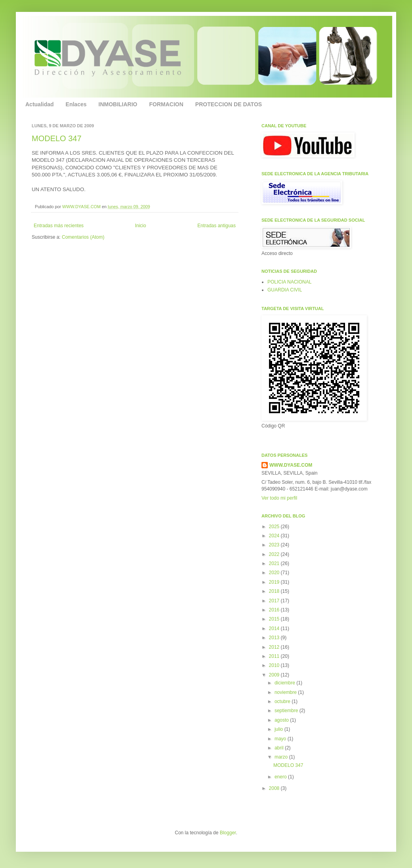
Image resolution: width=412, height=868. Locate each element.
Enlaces (76, 104)
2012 (275, 647)
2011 (275, 656)
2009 (275, 675)
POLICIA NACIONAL (289, 282)
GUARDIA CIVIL (285, 290)
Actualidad (40, 104)
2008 (275, 788)
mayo (281, 739)
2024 (275, 536)
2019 (275, 582)
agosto (282, 720)
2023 (275, 545)
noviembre (286, 692)
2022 (275, 554)
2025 (275, 527)
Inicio (141, 226)
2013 (275, 638)
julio (279, 729)
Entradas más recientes (59, 226)
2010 (275, 665)
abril (280, 748)
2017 (275, 601)
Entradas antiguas (216, 226)
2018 (275, 591)
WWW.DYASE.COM (82, 207)
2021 (275, 563)
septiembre (287, 711)
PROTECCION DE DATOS (229, 104)
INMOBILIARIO (118, 104)
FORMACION (166, 104)
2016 (275, 610)
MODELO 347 (57, 138)
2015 (275, 619)
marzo (282, 757)
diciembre (285, 683)
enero (281, 777)
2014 (275, 628)
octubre (283, 701)
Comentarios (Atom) (83, 237)
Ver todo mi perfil (279, 498)
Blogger (228, 833)
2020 (275, 573)
